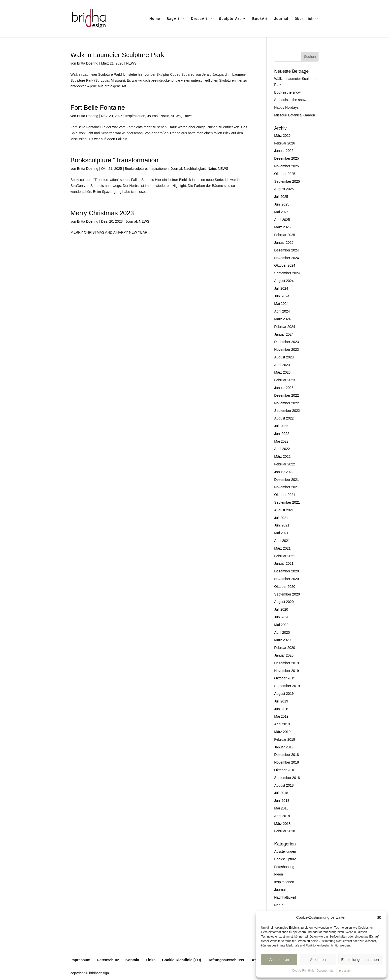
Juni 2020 (282, 617)
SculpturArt (230, 19)
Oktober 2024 (285, 265)
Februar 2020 (285, 648)
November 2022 (287, 403)
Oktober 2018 (285, 770)
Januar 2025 (284, 243)
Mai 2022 (281, 441)
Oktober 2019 (285, 678)
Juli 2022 (281, 426)
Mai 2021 (281, 533)
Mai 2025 (281, 212)
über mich (304, 19)
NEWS (131, 63)
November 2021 (287, 487)
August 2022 (284, 418)
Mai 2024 (281, 304)
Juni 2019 (282, 709)
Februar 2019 (285, 739)
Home (155, 19)
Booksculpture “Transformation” (115, 160)
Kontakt (132, 960)
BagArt (173, 19)
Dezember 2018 (287, 755)
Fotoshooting (284, 867)
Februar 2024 (285, 327)
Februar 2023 (285, 380)
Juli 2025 (281, 197)
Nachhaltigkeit (195, 169)
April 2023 (282, 365)
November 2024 (287, 258)
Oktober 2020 (285, 587)
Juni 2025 (282, 204)
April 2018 (282, 816)
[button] (379, 917)
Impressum (343, 971)
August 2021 (284, 510)
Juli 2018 (281, 793)
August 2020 (284, 602)
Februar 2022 (285, 464)
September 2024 (287, 273)
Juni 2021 (282, 525)
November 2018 (287, 762)
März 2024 (282, 319)
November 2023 (287, 350)
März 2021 (282, 548)
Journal (281, 19)
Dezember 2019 (287, 663)
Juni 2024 (282, 296)
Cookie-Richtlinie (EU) (182, 960)
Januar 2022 (284, 472)
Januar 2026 (284, 151)
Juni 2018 (282, 801)
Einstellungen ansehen (360, 960)
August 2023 (284, 357)
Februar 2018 (285, 831)
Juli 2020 (281, 609)
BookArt (260, 19)
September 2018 (287, 778)
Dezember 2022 (287, 395)
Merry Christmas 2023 (102, 213)
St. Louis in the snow (290, 100)
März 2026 (282, 136)
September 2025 (287, 181)
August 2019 (284, 694)
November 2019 (287, 671)
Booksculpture (136, 169)
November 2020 (287, 579)
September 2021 (287, 502)
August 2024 (284, 281)
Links (151, 960)
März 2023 (282, 372)
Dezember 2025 (287, 158)
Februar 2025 (285, 235)
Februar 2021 (285, 556)
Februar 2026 (285, 143)
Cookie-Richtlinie (303, 971)
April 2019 (282, 724)
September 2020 (287, 594)
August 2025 (284, 189)
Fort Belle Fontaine (98, 107)
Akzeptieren (279, 960)
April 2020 (282, 632)
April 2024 (282, 311)
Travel (188, 116)
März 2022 (282, 456)
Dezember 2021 (287, 480)
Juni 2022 (282, 434)
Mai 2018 (281, 808)
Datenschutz (325, 971)
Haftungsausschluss (226, 960)
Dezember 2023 (287, 342)
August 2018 (284, 785)
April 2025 (282, 220)
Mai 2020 (281, 625)
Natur (165, 116)
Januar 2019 (284, 747)
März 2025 (282, 227)
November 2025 (287, 166)
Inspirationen (135, 116)
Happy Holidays (286, 107)
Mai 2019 (281, 716)
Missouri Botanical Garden (294, 115)
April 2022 (282, 449)
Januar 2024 (284, 334)
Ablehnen (318, 960)
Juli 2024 (281, 288)
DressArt (199, 19)
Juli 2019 (281, 701)
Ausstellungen (285, 851)
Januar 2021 (284, 563)
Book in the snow (287, 92)
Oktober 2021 (285, 495)
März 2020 (282, 640)
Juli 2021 (281, 518)
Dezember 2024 (287, 250)
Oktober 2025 (285, 174)
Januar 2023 (284, 388)
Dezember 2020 (287, 571)
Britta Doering (88, 63)
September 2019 (287, 686)
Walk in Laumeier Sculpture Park (117, 55)
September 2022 (287, 411)
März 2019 (282, 732)
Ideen (278, 874)
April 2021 (282, 541)
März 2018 (282, 824)
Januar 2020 (284, 655)
